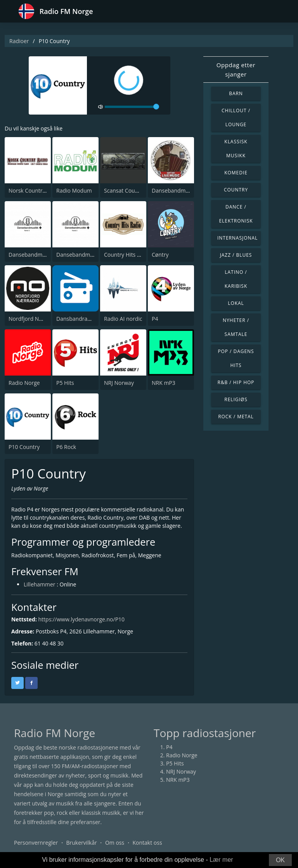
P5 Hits (65, 383)
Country (236, 190)
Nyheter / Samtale (236, 327)
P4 (155, 319)
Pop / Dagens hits (236, 358)
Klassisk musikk (236, 149)
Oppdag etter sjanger (236, 70)
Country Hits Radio (128, 255)
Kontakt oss (147, 843)
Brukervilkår (81, 843)
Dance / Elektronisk (236, 214)
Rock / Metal (236, 417)
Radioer (19, 41)
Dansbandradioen (79, 319)
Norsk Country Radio (35, 190)
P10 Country (24, 447)
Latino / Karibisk (236, 279)
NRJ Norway (119, 383)
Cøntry (160, 255)
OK (280, 860)
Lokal (236, 303)
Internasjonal (237, 238)
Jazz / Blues (236, 255)
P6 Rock (66, 447)
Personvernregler (36, 843)
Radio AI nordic (123, 319)
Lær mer (221, 860)
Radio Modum (74, 190)
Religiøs (236, 399)
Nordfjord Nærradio (34, 319)
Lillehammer (40, 584)
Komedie (236, 173)
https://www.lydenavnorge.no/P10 (82, 619)
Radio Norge (24, 383)
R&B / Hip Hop (236, 382)
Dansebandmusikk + (82, 255)
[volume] (132, 107)
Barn (236, 93)
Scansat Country (125, 190)
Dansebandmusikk (175, 190)
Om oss (115, 843)
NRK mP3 (164, 383)
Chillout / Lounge (236, 117)
